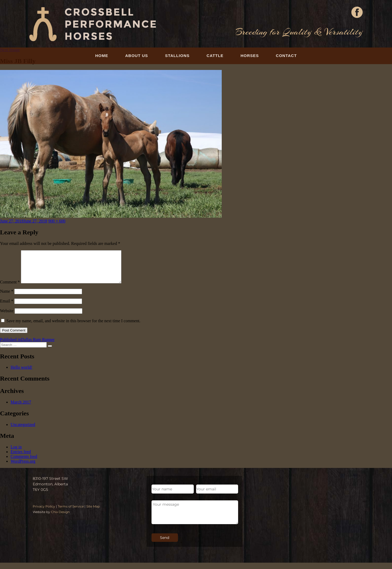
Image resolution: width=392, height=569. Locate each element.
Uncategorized (23, 431)
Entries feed (21, 458)
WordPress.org (23, 468)
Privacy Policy (44, 513)
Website (7, 317)
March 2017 (21, 408)
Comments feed (24, 463)
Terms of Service (71, 513)
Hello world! (21, 374)
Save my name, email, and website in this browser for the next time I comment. (73, 327)
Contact (286, 56)
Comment (10, 288)
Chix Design (60, 518)
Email (7, 307)
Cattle (215, 56)
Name (7, 298)
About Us (136, 56)
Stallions (177, 56)
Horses (250, 56)
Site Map (93, 513)
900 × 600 (57, 221)
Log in (16, 453)
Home (102, 56)
